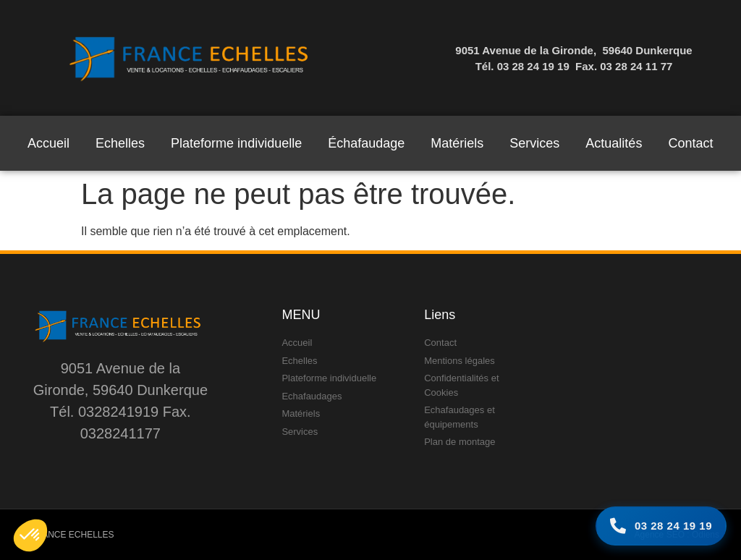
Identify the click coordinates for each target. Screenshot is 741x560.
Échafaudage (366, 143)
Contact (690, 143)
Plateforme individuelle (236, 143)
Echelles (120, 143)
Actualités (614, 143)
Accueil (48, 143)
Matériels (457, 143)
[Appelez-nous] (661, 526)
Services (534, 143)
